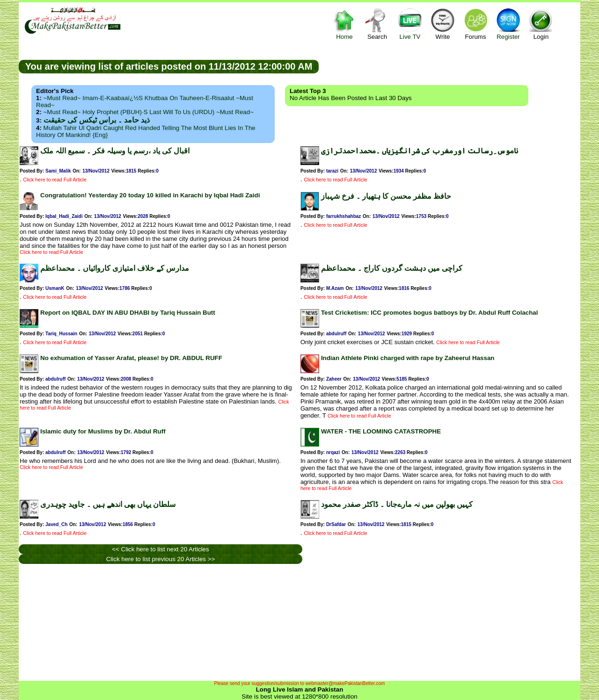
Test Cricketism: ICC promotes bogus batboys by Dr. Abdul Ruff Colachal (430, 313)
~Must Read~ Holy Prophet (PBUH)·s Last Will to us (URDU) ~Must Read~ (149, 112)
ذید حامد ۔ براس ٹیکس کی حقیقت (97, 120)
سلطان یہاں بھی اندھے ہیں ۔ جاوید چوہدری (108, 504)
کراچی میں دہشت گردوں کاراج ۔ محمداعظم (392, 268)
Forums (475, 24)
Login (541, 24)
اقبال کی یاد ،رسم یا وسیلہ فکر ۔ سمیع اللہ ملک (115, 151)
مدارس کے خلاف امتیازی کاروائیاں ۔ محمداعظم (115, 268)
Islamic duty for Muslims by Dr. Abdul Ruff (103, 431)
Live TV (410, 24)
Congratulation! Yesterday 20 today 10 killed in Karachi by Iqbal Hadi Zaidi (150, 195)
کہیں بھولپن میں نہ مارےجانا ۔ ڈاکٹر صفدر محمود (397, 504)
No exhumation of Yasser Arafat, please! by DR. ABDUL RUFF (131, 358)
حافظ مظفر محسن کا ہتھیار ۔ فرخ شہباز (386, 196)
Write (443, 24)
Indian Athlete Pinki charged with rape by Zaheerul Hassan (408, 358)
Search (377, 24)
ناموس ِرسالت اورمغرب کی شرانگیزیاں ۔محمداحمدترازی (420, 151)
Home (344, 24)
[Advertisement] (450, 66)
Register (508, 24)
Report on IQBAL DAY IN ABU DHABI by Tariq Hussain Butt (128, 313)
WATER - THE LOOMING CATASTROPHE (381, 431)
